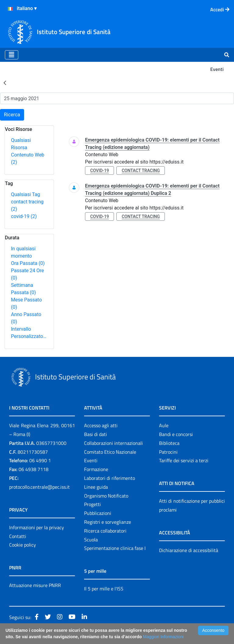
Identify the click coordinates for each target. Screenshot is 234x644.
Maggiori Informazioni (163, 637)
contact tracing (141, 171)
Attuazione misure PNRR (35, 585)
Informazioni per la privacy (37, 527)
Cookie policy (23, 545)
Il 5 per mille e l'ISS (104, 589)
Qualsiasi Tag (25, 194)
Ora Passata (28, 263)
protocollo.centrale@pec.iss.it (39, 487)
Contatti (18, 536)
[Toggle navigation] (12, 55)
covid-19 (24, 216)
